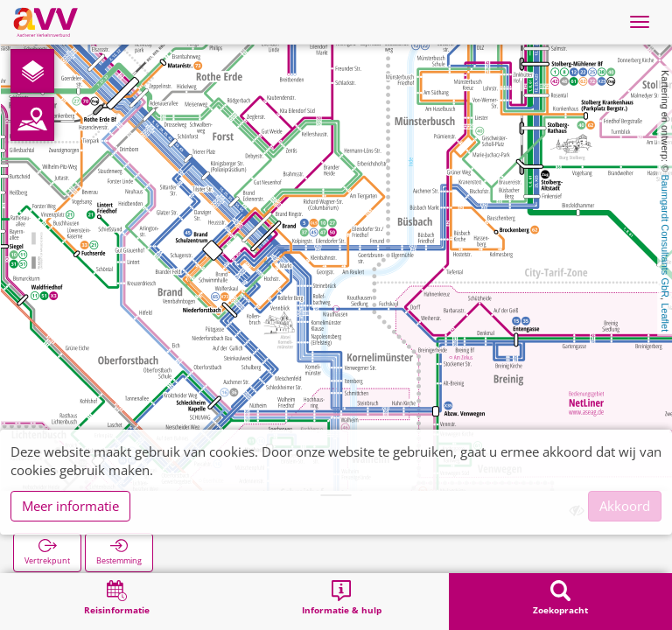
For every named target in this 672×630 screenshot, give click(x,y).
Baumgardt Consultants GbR (665, 236)
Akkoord (625, 506)
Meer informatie (70, 506)
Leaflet (665, 317)
